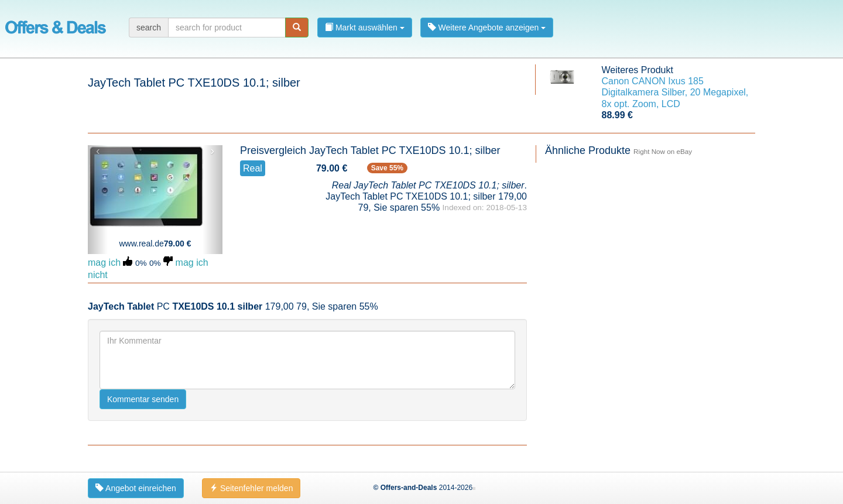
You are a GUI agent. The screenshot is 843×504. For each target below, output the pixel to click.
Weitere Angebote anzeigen (487, 28)
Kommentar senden (143, 399)
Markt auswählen (365, 28)
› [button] (212, 151)
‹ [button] (98, 151)
